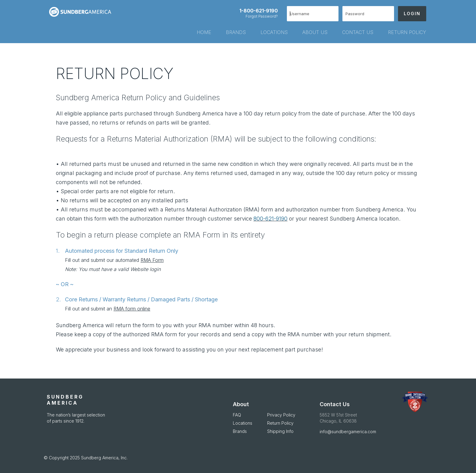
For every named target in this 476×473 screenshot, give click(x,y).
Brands (240, 431)
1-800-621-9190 (259, 11)
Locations (243, 423)
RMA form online (132, 309)
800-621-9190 (270, 219)
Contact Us (335, 404)
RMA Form (152, 260)
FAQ (237, 415)
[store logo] (83, 12)
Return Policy (280, 423)
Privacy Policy (281, 415)
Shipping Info (280, 431)
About (241, 404)
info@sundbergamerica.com (348, 432)
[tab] (197, 32)
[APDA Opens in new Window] (415, 402)
